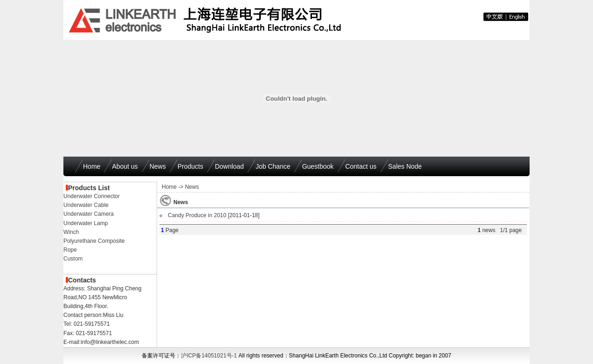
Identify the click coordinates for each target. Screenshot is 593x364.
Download (229, 166)
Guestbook (318, 166)
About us (125, 166)
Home (92, 166)
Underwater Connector (92, 196)
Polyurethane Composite (94, 241)
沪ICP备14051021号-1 (209, 356)
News (158, 166)
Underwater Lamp (86, 223)
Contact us (361, 166)
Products (190, 166)
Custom (73, 259)
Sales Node (405, 166)
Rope (70, 250)
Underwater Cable (86, 205)
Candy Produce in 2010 (197, 215)
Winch (71, 232)
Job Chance (273, 166)
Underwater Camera (89, 214)
